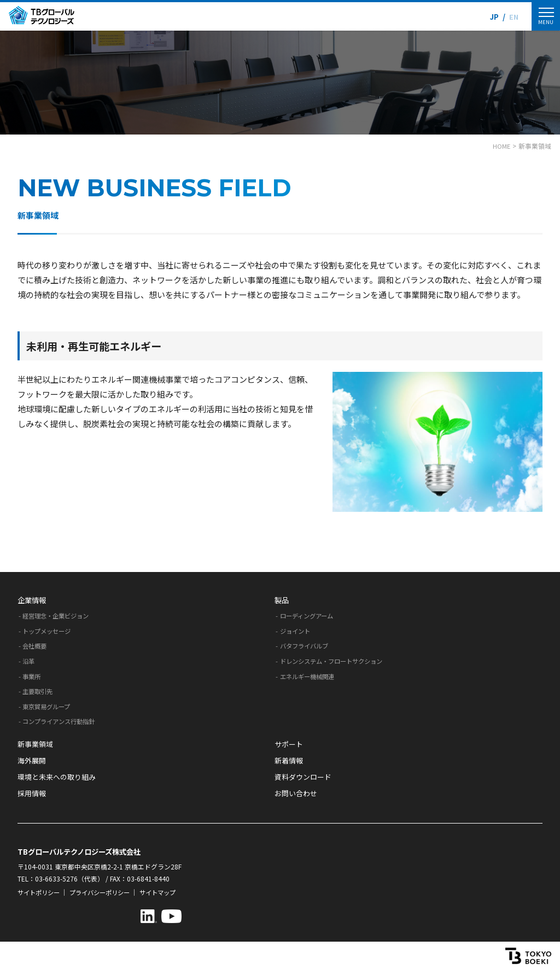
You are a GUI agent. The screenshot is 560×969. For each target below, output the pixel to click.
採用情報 (32, 793)
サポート (289, 744)
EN (513, 17)
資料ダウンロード (303, 777)
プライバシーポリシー (106, 892)
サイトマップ (168, 892)
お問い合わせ (296, 793)
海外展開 (32, 760)
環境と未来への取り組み (57, 777)
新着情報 (289, 760)
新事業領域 (35, 744)
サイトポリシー (40, 892)
